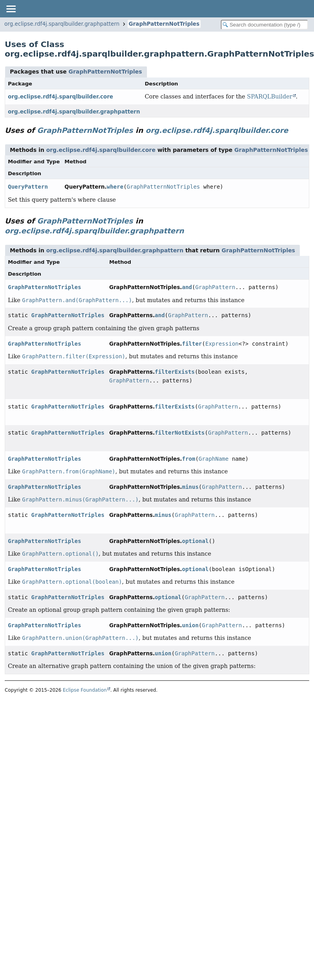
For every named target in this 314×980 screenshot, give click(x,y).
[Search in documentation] (264, 25)
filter (192, 344)
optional (195, 541)
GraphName (214, 459)
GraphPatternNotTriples (164, 24)
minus (190, 487)
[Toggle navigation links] (11, 9)
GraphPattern (215, 287)
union (190, 625)
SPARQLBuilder (269, 96)
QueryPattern (28, 187)
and (187, 287)
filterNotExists (180, 433)
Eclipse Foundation (85, 690)
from (189, 459)
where (115, 187)
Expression (222, 344)
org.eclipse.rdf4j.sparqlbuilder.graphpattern (62, 24)
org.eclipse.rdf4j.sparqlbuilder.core (60, 97)
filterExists (175, 372)
